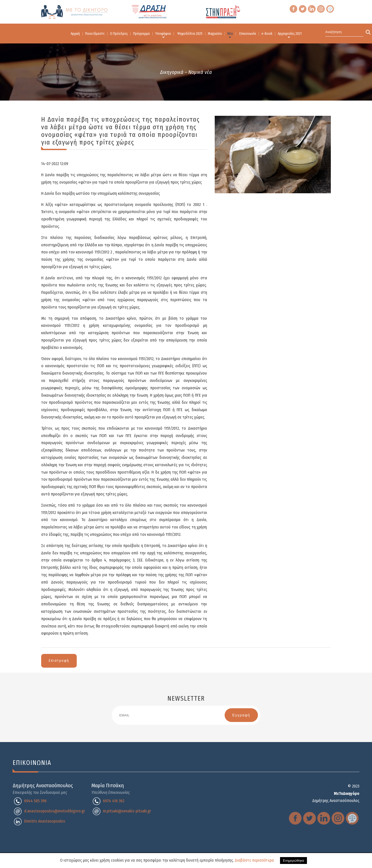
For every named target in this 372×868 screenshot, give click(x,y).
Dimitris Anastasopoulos (45, 821)
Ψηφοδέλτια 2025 (190, 34)
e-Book (267, 34)
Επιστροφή (59, 661)
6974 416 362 (114, 801)
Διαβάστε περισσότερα (254, 860)
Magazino (215, 34)
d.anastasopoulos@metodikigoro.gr (55, 811)
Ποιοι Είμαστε (95, 34)
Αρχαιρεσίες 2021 (290, 34)
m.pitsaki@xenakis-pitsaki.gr (127, 811)
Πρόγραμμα (142, 34)
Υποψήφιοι (163, 34)
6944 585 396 (35, 801)
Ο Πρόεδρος (119, 34)
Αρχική (75, 34)
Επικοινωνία (248, 34)
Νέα (230, 34)
